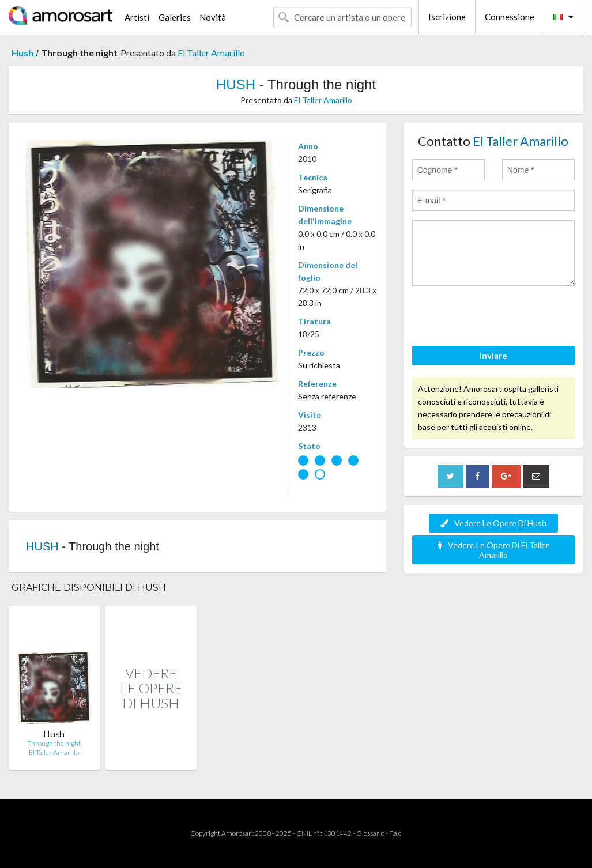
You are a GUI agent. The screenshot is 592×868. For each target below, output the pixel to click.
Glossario (370, 833)
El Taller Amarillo (211, 53)
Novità (213, 17)
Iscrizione (447, 17)
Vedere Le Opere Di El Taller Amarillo (493, 550)
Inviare (493, 356)
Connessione (510, 17)
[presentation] (500, 318)
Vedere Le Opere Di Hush (493, 523)
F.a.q (395, 833)
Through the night (54, 743)
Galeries (175, 17)
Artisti (137, 17)
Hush (22, 53)
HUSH (236, 84)
